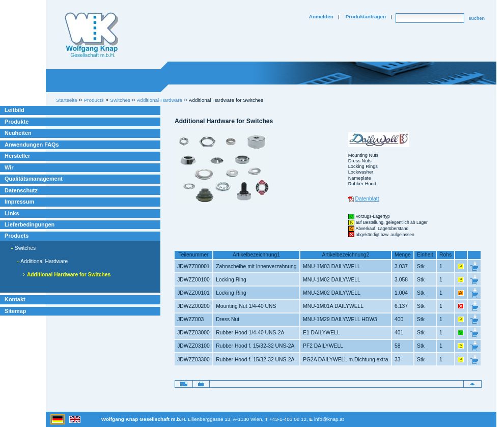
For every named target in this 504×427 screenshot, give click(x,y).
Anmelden (321, 17)
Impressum (19, 202)
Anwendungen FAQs (32, 145)
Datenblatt (367, 199)
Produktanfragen (366, 17)
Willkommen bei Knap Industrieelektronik (92, 35)
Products (17, 236)
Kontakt (15, 299)
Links (12, 213)
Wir (9, 167)
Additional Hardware (42, 261)
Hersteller (17, 156)
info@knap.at (329, 419)
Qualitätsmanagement (34, 179)
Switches (23, 248)
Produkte (17, 122)
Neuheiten (18, 133)
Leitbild (15, 110)
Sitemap (15, 311)
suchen (477, 18)
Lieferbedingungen (30, 224)
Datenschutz (21, 190)
